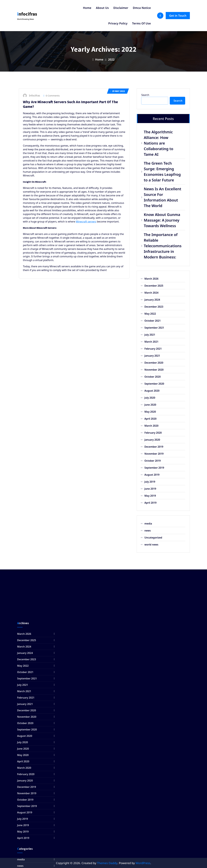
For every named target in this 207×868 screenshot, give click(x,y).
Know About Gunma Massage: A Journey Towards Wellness (162, 220)
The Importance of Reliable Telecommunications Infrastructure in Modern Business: (163, 246)
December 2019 (154, 447)
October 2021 (152, 321)
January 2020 (152, 440)
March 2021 (151, 342)
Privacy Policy (118, 23)
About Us (102, 8)
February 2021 (153, 349)
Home (87, 8)
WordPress (143, 863)
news (147, 531)
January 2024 (152, 300)
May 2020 (150, 412)
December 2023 (154, 307)
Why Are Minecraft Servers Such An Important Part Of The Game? (70, 104)
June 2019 (150, 489)
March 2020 (151, 426)
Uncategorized (153, 538)
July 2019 (150, 482)
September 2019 (154, 468)
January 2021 (152, 356)
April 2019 (150, 503)
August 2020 (152, 391)
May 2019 (150, 496)
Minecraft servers (86, 222)
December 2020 (154, 363)
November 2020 (154, 370)
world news (151, 545)
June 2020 (150, 405)
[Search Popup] (160, 16)
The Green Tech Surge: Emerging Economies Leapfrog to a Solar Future (162, 172)
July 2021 (150, 335)
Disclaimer (121, 8)
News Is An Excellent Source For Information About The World (162, 197)
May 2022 (118, 91)
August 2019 (152, 475)
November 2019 (154, 454)
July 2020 (150, 398)
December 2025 (154, 286)
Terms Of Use (141, 23)
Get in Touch (178, 16)
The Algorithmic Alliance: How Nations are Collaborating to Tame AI (158, 143)
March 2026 (151, 279)
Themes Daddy (107, 863)
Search (145, 95)
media (148, 524)
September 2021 (154, 328)
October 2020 (152, 377)
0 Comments (52, 96)
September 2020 (154, 384)
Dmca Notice (142, 8)
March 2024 (151, 293)
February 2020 (153, 433)
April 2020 (150, 419)
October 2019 (152, 461)
